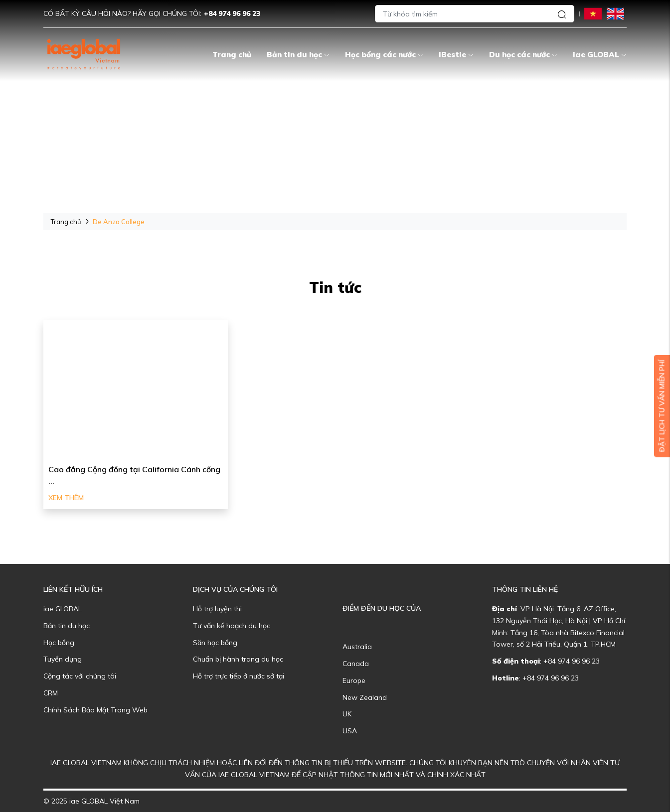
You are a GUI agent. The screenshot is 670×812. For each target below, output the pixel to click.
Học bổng (59, 643)
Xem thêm (66, 498)
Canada (356, 664)
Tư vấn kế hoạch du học (232, 626)
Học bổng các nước (384, 55)
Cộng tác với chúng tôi (80, 676)
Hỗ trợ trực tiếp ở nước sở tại (239, 676)
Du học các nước (523, 55)
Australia (357, 647)
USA (350, 731)
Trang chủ (232, 55)
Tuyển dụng (63, 659)
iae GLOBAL (600, 55)
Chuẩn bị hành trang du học (238, 659)
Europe (354, 680)
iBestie (456, 55)
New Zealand (365, 697)
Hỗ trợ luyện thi (217, 609)
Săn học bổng (215, 643)
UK (347, 714)
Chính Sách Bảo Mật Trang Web (95, 710)
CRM (51, 693)
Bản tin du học (298, 55)
